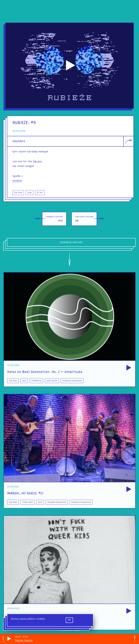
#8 (86, 219)
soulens (19, 141)
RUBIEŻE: (22, 123)
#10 (52, 219)
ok (69, 620)
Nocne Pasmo (24, 640)
